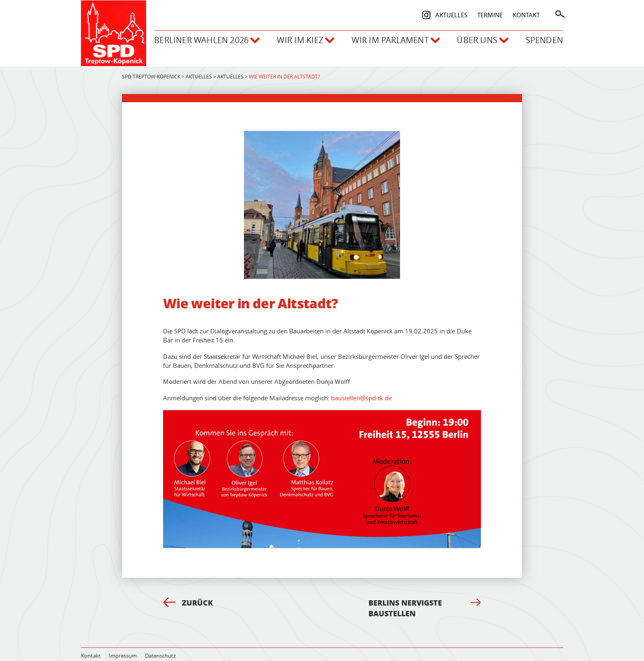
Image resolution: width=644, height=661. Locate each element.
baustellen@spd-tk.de (361, 389)
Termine (490, 11)
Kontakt (526, 11)
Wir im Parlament (388, 38)
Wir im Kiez (294, 38)
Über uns (479, 38)
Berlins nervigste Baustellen (425, 599)
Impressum (123, 647)
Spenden (544, 38)
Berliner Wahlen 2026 (191, 38)
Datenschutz (160, 647)
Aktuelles (451, 11)
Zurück (188, 594)
